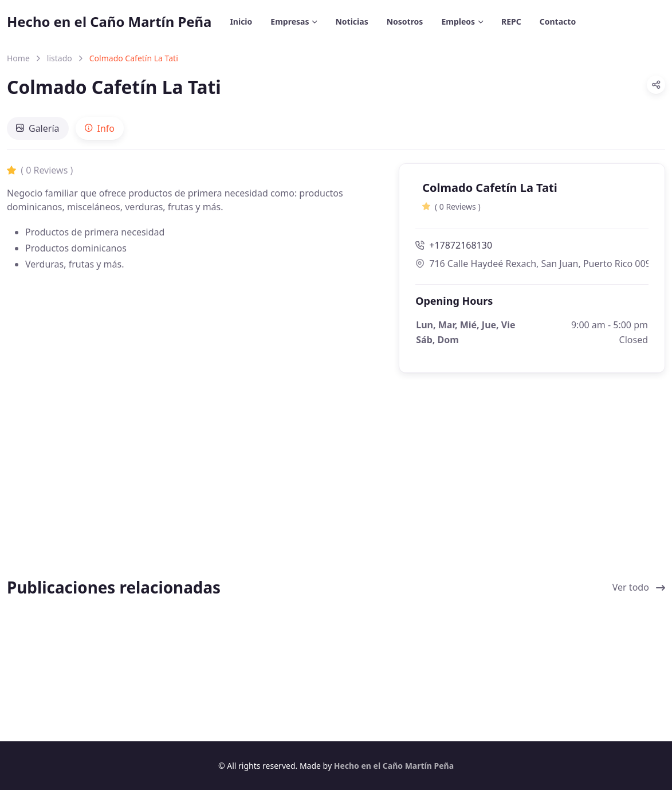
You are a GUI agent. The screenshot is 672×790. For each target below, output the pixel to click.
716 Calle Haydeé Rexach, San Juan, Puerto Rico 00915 (532, 264)
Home (18, 58)
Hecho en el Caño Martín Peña (109, 21)
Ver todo (639, 587)
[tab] (38, 128)
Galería (38, 128)
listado (60, 58)
